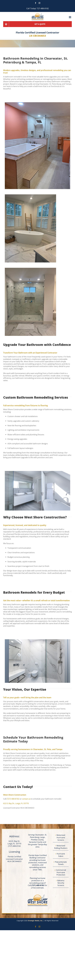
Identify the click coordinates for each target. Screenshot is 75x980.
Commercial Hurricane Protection (61, 872)
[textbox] (35, 517)
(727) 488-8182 (13, 799)
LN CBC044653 (38, 36)
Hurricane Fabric (61, 855)
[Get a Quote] (37, 24)
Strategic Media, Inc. (36, 921)
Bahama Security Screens (61, 883)
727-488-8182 (43, 8)
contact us (26, 799)
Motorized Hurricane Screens (61, 837)
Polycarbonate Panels (61, 863)
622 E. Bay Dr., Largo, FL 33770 (16, 803)
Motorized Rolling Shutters (61, 847)
